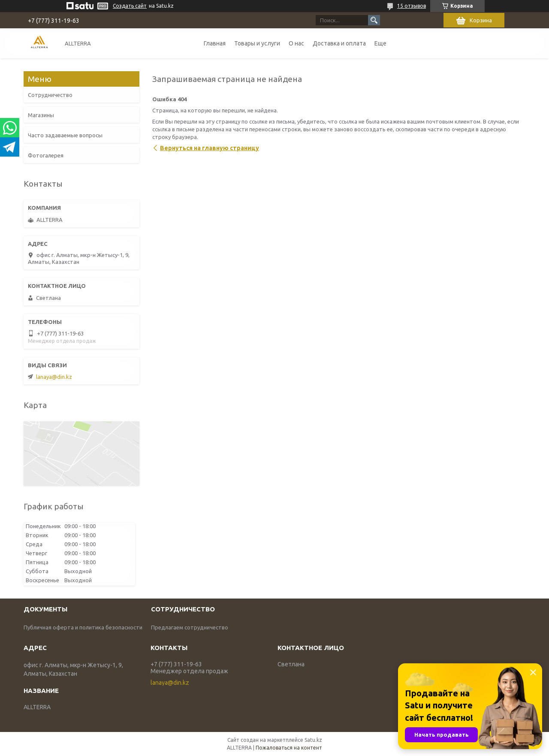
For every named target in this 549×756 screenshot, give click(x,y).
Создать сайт (130, 6)
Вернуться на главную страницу (210, 148)
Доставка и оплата (339, 43)
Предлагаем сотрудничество (190, 627)
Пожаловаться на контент (289, 748)
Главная (215, 43)
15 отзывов (412, 6)
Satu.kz (313, 740)
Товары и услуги (257, 43)
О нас (296, 43)
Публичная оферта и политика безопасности (83, 627)
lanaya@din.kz (54, 377)
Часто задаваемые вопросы (65, 135)
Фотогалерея (46, 155)
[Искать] (374, 20)
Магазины (41, 115)
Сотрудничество (50, 95)
